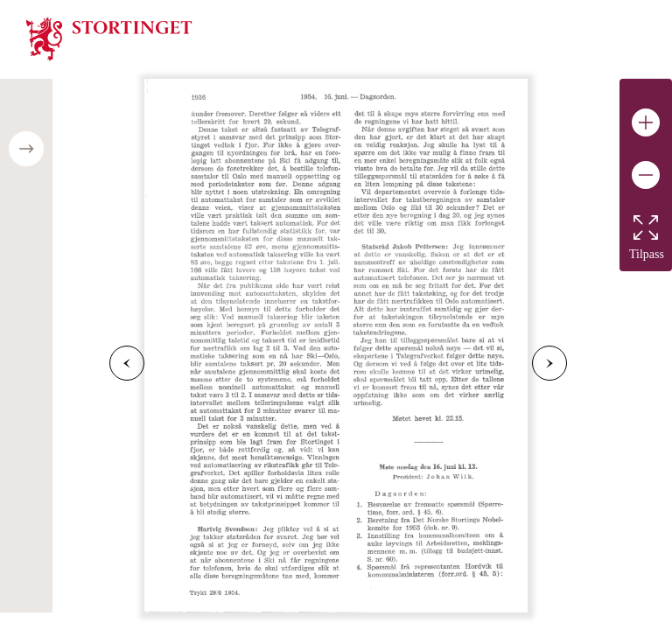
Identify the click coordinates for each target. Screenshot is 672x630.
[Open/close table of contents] (26, 149)
